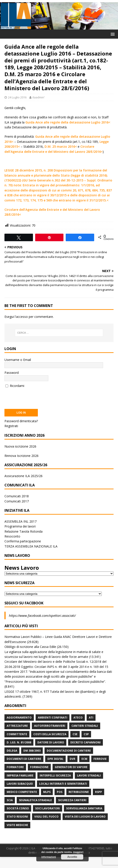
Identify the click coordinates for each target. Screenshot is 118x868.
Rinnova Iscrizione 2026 (21, 456)
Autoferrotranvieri (50, 726)
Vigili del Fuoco (46, 817)
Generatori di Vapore (71, 767)
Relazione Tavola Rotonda (23, 531)
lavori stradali (89, 775)
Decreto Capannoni (85, 742)
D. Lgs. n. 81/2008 (19, 742)
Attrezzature (17, 726)
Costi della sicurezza (50, 734)
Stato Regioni (17, 817)
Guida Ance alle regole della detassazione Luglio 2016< (68, 122)
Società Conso (18, 808)
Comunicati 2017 (17, 501)
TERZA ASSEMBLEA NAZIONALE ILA (31, 546)
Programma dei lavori (20, 526)
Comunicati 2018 (17, 496)
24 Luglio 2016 (17, 97)
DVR (72, 759)
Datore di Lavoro (51, 742)
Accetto (72, 857)
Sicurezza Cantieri (72, 800)
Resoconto (12, 536)
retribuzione (79, 792)
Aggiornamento (19, 718)
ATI (91, 718)
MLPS (47, 792)
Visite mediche (17, 825)
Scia (10, 800)
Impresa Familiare (20, 775)
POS (60, 792)
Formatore (15, 767)
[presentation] (38, 397)
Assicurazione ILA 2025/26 (23, 476)
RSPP (99, 792)
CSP (86, 734)
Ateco (78, 718)
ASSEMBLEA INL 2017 (20, 521)
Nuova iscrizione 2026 (20, 446)
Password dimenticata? (21, 421)
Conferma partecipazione (23, 541)
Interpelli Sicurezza (55, 775)
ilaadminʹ (39, 97)
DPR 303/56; (55, 759)
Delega (12, 751)
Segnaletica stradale (35, 800)
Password (12, 373)
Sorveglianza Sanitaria (84, 808)
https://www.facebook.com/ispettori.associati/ (42, 615)
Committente (17, 734)
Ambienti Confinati (53, 718)
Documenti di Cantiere (24, 759)
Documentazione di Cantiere (69, 751)
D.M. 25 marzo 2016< (61, 146)
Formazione (39, 767)
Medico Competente (22, 792)
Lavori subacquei (20, 784)
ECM (84, 759)
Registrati (11, 426)
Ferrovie (100, 759)
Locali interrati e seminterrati (63, 784)
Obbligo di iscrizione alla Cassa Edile (30, 647)
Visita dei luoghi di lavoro (85, 817)
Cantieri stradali (85, 726)
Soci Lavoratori (48, 808)
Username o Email (18, 360)
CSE (75, 734)
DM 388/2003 (32, 751)
